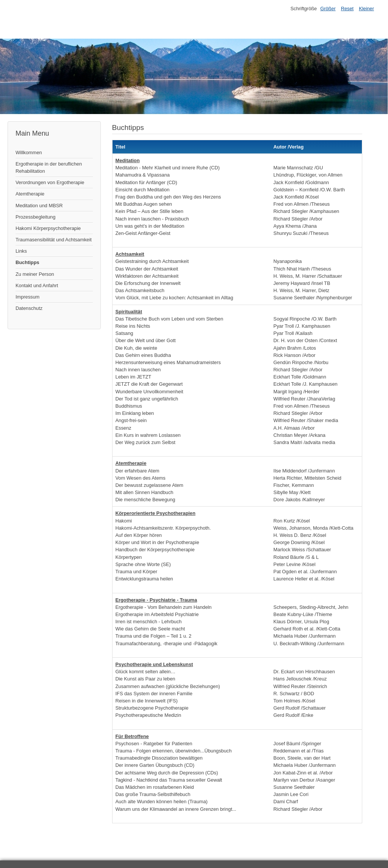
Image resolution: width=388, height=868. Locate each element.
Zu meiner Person (35, 274)
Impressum (27, 297)
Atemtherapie (30, 194)
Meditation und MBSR (39, 206)
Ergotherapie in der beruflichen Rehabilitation (49, 167)
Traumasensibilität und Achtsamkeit (54, 240)
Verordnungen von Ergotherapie (50, 182)
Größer (328, 9)
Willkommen (29, 152)
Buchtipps (27, 262)
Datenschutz (29, 308)
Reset (347, 9)
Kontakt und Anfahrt (37, 285)
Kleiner (366, 9)
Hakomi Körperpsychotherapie (48, 228)
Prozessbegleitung (35, 217)
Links (21, 251)
